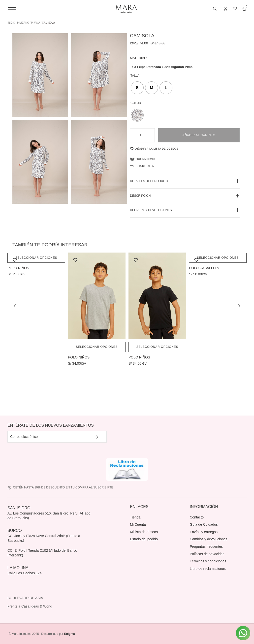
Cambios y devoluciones (209, 539)
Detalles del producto (150, 181)
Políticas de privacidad (207, 554)
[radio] (137, 88)
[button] (12, 9)
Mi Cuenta (138, 524)
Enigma (69, 634)
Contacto (197, 517)
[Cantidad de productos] (142, 135)
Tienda (135, 517)
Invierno (23, 23)
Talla (135, 76)
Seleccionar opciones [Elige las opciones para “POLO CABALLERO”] (218, 258)
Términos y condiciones (208, 561)
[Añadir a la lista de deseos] (165, 149)
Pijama (36, 23)
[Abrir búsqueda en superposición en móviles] (216, 9)
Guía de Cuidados (204, 524)
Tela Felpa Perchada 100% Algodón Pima (161, 67)
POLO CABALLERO (205, 268)
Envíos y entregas (204, 532)
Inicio (11, 23)
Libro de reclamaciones (208, 569)
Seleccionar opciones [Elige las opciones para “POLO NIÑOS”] (36, 258)
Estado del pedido (144, 539)
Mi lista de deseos (144, 532)
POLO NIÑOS (18, 268)
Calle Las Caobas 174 (25, 573)
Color (136, 103)
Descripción (140, 196)
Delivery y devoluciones (151, 210)
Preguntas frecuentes (206, 547)
